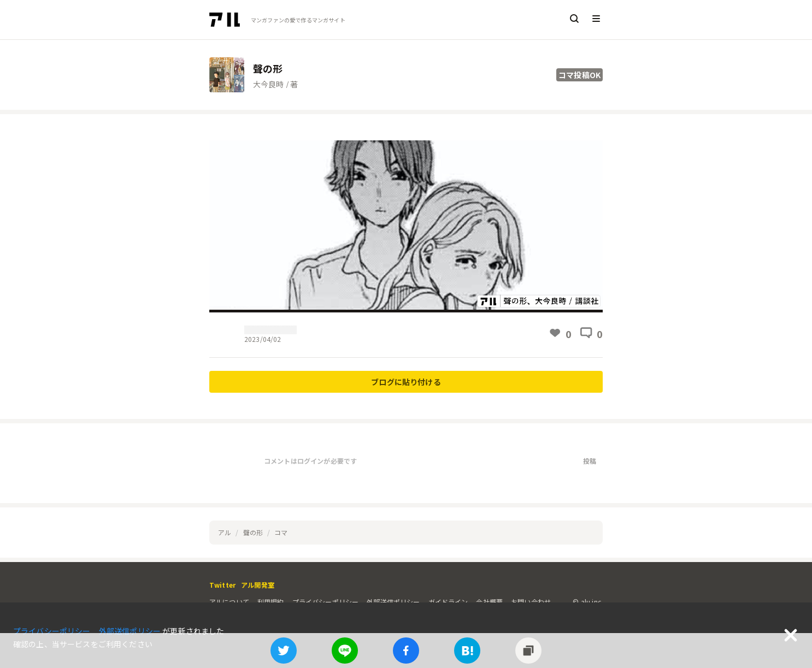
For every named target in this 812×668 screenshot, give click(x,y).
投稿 (590, 461)
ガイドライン (448, 602)
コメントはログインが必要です (310, 461)
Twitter (222, 585)
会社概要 (489, 602)
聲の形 (253, 532)
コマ (281, 532)
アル (225, 532)
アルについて (229, 602)
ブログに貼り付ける (406, 382)
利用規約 (271, 602)
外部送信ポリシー (393, 602)
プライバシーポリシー (326, 602)
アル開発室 (258, 585)
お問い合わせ (531, 602)
